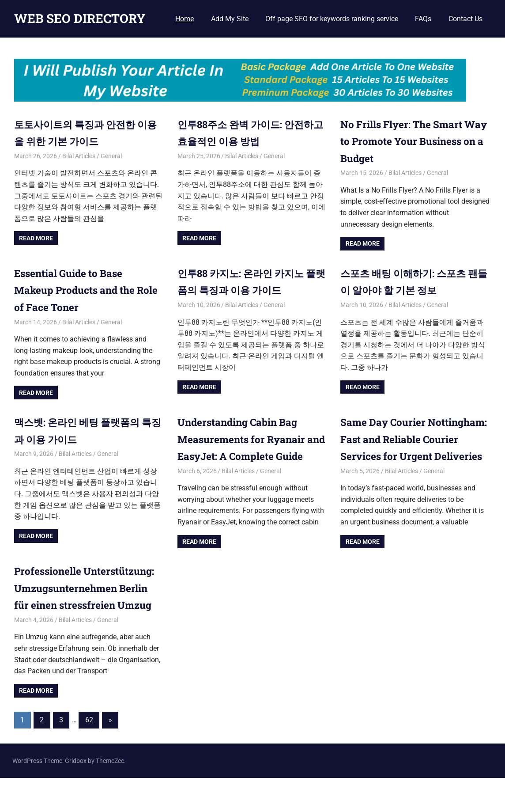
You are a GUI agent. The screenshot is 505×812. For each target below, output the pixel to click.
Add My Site (230, 19)
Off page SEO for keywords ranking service (332, 19)
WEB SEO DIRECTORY (80, 18)
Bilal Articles (79, 156)
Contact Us (465, 19)
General (111, 156)
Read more (36, 238)
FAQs (423, 19)
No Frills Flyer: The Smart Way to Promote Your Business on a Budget (406, 141)
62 (89, 754)
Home (185, 19)
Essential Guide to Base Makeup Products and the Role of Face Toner (79, 290)
